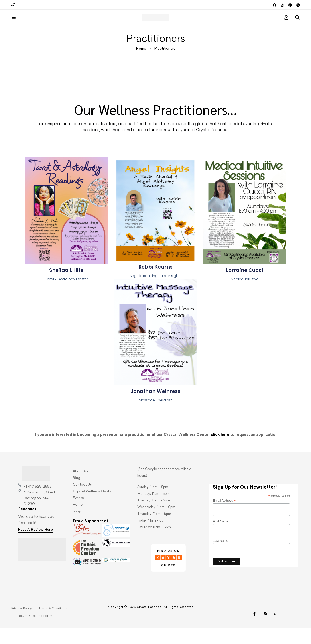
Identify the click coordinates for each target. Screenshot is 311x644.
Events (78, 513)
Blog (77, 493)
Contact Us (82, 500)
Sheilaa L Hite (66, 286)
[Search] (297, 25)
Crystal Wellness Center (93, 507)
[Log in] (286, 25)
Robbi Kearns (155, 282)
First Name (222, 537)
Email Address (224, 516)
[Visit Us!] (276, 630)
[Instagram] (265, 630)
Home (141, 64)
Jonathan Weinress (155, 407)
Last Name (221, 556)
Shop (77, 527)
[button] (36, 545)
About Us (80, 487)
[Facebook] (254, 630)
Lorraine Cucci (245, 286)
